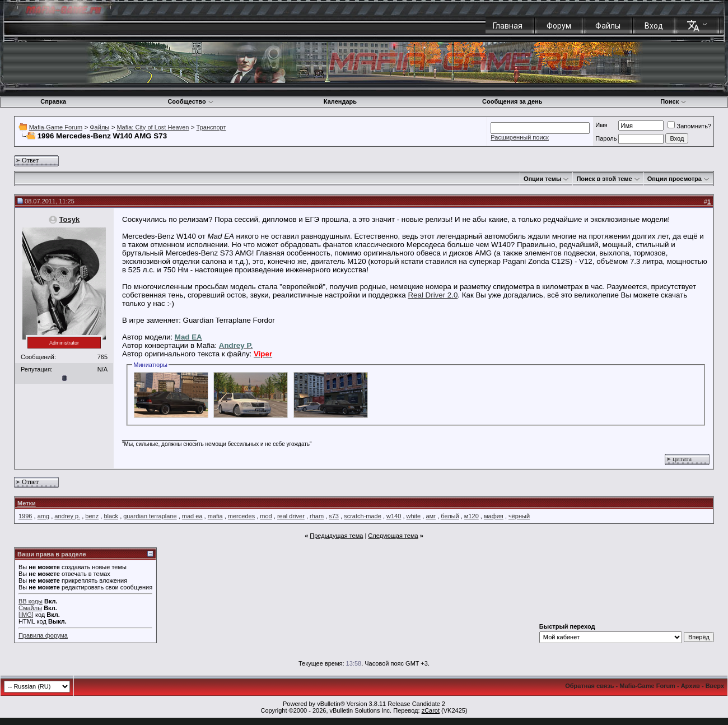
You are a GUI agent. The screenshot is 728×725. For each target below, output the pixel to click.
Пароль (606, 138)
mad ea (192, 516)
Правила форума (43, 635)
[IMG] (26, 615)
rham (317, 516)
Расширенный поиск (520, 137)
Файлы (608, 26)
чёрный (519, 516)
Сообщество (190, 101)
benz (92, 516)
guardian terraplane (150, 516)
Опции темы (542, 179)
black (111, 516)
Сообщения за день (512, 101)
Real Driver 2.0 (433, 295)
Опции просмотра (675, 179)
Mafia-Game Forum (56, 127)
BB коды (31, 601)
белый (450, 516)
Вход (654, 26)
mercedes (241, 516)
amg (43, 516)
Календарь (340, 101)
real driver (291, 516)
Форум (559, 26)
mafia (215, 516)
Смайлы (30, 608)
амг (431, 516)
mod (266, 516)
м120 (472, 516)
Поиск (673, 101)
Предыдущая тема (336, 536)
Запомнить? (689, 126)
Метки (27, 503)
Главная (508, 26)
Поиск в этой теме (604, 179)
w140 (394, 516)
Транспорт (211, 127)
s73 (334, 516)
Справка (53, 101)
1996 (25, 516)
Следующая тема (393, 536)
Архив (690, 686)
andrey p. (67, 516)
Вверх (715, 686)
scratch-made (363, 516)
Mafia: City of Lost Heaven (153, 127)
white (414, 516)
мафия (494, 516)
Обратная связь (589, 686)
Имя (601, 125)
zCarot (431, 710)
